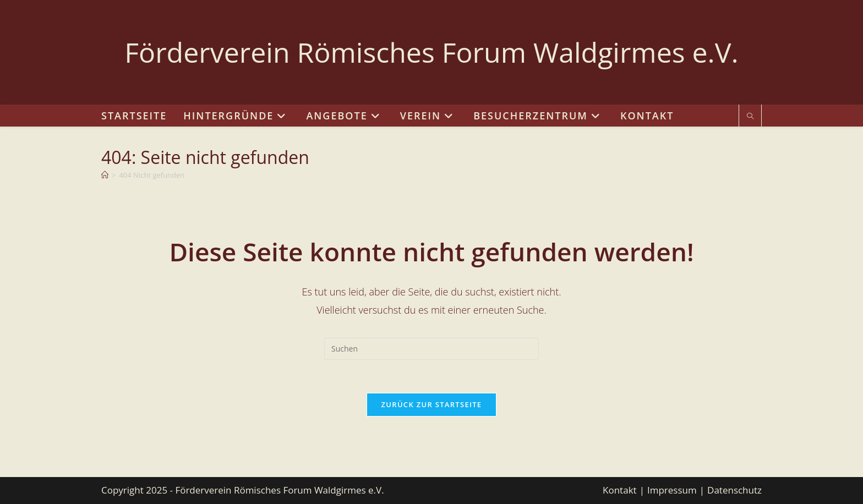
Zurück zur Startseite (432, 404)
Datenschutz (734, 490)
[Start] (105, 175)
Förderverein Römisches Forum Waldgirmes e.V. (431, 52)
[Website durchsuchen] (750, 117)
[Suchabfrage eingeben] (431, 349)
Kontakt (620, 490)
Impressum (672, 490)
